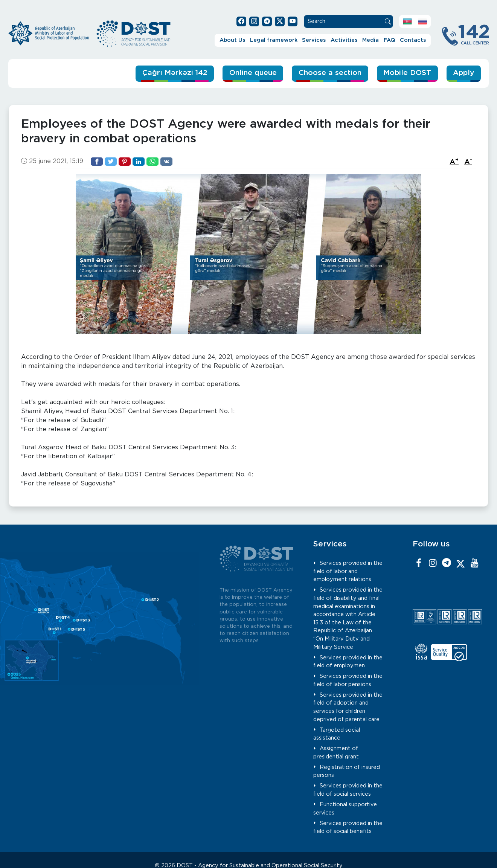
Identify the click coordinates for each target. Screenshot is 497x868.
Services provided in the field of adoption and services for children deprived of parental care (348, 707)
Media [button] (370, 40)
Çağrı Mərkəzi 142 (175, 73)
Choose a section (330, 73)
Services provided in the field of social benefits (348, 828)
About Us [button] (232, 40)
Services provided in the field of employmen (348, 662)
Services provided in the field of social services (348, 790)
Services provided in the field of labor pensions (348, 680)
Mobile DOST (407, 73)
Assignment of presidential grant (336, 753)
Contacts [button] (413, 40)
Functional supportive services (345, 809)
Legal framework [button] (274, 40)
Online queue (253, 73)
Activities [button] (344, 40)
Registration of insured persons (347, 771)
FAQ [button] (390, 40)
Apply (463, 73)
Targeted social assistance (337, 734)
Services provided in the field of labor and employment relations (348, 571)
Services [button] (314, 40)
